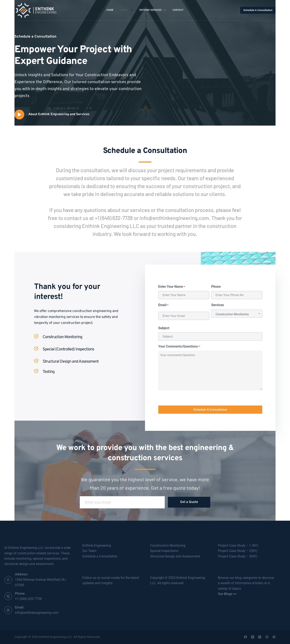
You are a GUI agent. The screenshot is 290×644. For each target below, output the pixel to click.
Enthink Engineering (97, 545)
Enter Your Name (172, 287)
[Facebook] (245, 637)
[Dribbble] (267, 637)
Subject (164, 328)
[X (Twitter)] (253, 637)
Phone (216, 287)
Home (110, 10)
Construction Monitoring (168, 545)
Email (163, 305)
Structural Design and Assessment (175, 556)
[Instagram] (260, 637)
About (127, 10)
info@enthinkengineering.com (37, 613)
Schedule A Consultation (258, 10)
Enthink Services (153, 10)
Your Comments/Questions (179, 347)
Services (218, 305)
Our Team (89, 551)
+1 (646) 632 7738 (28, 599)
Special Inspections (164, 551)
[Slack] (274, 637)
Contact (178, 10)
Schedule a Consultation (100, 556)
